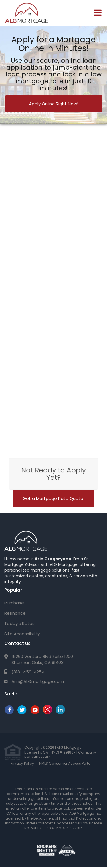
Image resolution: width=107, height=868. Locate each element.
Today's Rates (19, 623)
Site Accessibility (22, 634)
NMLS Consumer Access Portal (65, 763)
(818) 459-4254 (28, 672)
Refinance (15, 613)
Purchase (14, 603)
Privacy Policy (22, 763)
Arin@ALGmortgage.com (38, 681)
